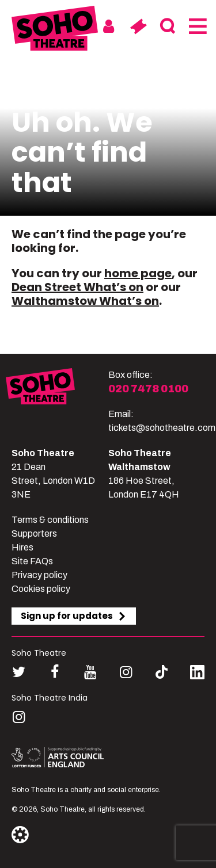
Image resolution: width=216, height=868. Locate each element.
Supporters (34, 534)
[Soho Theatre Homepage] (55, 30)
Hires (22, 547)
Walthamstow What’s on (85, 301)
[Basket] (138, 26)
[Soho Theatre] (57, 402)
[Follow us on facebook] (54, 672)
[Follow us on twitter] (19, 672)
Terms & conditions (50, 520)
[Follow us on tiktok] (162, 672)
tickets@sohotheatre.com (162, 428)
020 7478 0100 (148, 389)
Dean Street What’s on (77, 287)
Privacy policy (39, 575)
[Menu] (197, 26)
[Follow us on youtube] (90, 672)
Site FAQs (32, 561)
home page (138, 273)
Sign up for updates (74, 616)
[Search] (167, 26)
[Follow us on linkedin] (197, 674)
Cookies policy (41, 589)
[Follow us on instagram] (126, 672)
